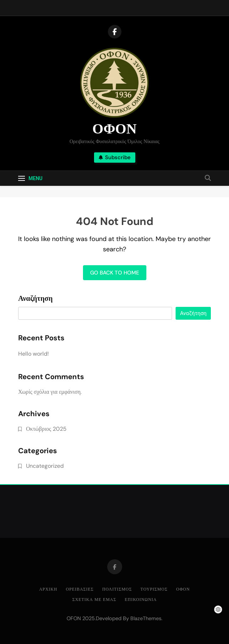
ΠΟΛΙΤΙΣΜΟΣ (117, 589)
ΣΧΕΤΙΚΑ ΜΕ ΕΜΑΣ (94, 600)
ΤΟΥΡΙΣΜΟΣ (154, 589)
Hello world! (33, 354)
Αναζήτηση (35, 299)
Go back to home (115, 273)
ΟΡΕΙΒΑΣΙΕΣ (80, 589)
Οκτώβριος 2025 (46, 429)
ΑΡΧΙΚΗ (48, 589)
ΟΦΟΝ (114, 129)
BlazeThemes (146, 618)
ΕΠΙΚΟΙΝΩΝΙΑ (141, 600)
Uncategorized (45, 466)
